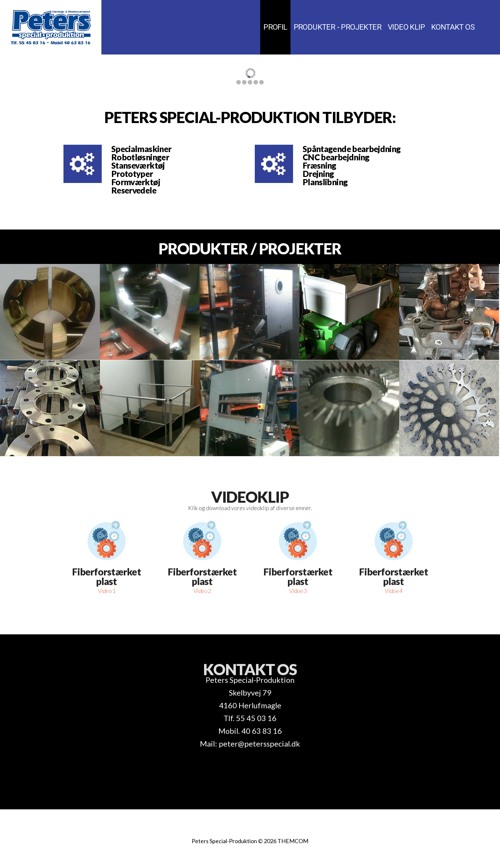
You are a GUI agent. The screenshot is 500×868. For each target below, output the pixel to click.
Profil (275, 27)
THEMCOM (293, 841)
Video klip (406, 27)
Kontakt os (453, 27)
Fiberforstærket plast (107, 522)
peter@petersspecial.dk (259, 744)
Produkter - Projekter (338, 27)
